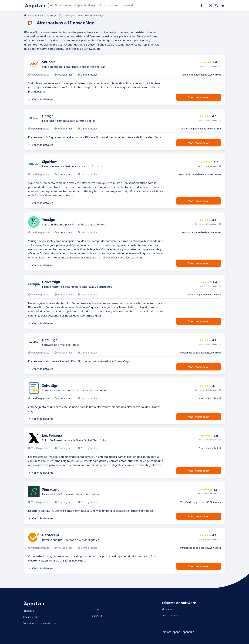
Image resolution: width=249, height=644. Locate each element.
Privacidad (28, 611)
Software (97, 616)
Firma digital (52, 15)
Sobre (95, 609)
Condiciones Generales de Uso (39, 623)
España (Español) (184, 632)
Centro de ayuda (171, 615)
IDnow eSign (68, 15)
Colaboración (37, 15)
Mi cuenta (167, 609)
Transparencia (30, 617)
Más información (199, 97)
